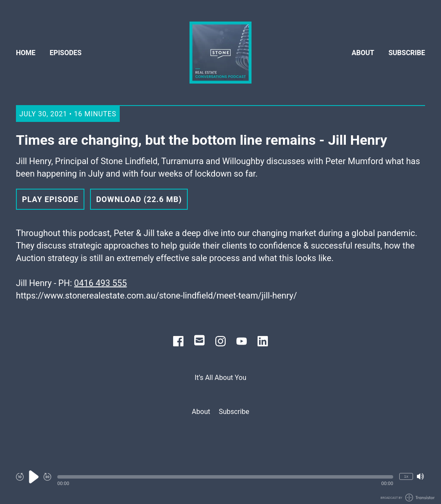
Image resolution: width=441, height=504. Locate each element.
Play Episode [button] (50, 199)
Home (26, 53)
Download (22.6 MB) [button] (139, 199)
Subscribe (407, 53)
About (363, 53)
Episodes (65, 53)
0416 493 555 (100, 283)
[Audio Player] (220, 481)
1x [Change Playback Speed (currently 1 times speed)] (406, 476)
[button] (225, 477)
